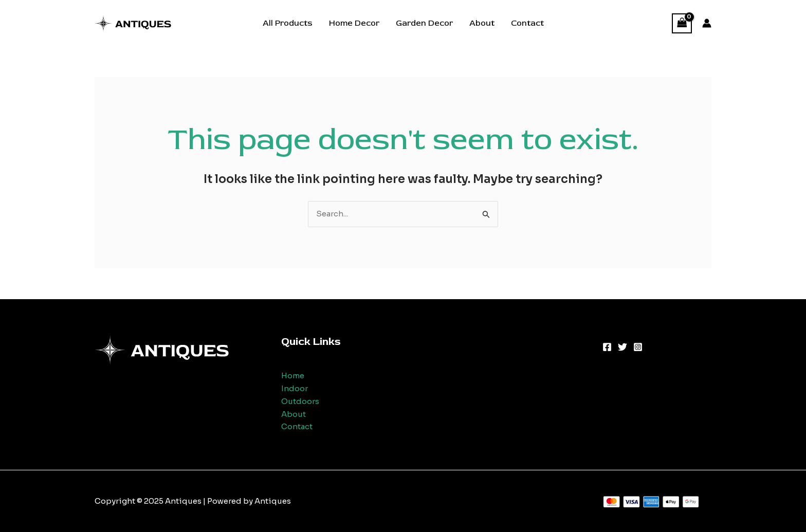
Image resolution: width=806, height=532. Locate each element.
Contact (527, 23)
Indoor (295, 388)
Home (293, 375)
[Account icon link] (707, 23)
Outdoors (300, 401)
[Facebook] (607, 347)
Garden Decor (424, 23)
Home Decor (354, 23)
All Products (288, 23)
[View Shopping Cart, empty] (682, 23)
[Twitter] (622, 347)
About (482, 23)
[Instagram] (638, 347)
